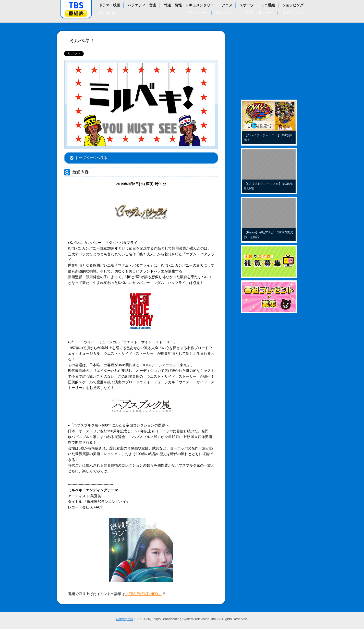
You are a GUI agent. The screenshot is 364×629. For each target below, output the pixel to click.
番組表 (76, 13)
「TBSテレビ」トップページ (76, 5)
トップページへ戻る (91, 158)
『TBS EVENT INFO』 (143, 594)
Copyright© (124, 619)
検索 (112, 13)
